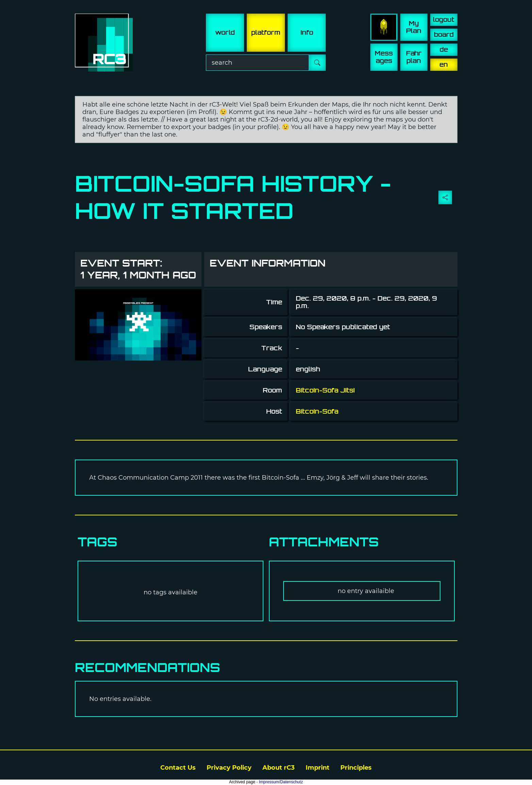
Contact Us (178, 768)
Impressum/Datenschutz (281, 782)
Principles (356, 768)
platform (266, 33)
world (225, 33)
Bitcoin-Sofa (317, 411)
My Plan (414, 27)
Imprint (318, 768)
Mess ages (384, 57)
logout (444, 20)
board (444, 35)
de (444, 50)
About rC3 (279, 768)
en (444, 65)
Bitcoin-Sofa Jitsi (325, 390)
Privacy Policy (229, 768)
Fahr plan (414, 57)
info (307, 33)
